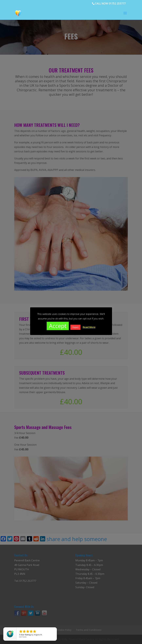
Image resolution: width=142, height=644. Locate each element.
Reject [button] (75, 327)
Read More (89, 327)
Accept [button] (58, 326)
